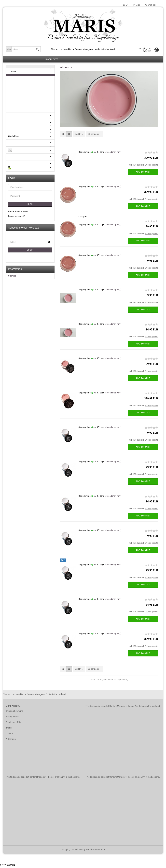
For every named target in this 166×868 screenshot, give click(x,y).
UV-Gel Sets (52, 60)
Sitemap (12, 277)
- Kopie (83, 217)
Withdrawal (11, 740)
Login (137, 5)
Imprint (9, 729)
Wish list (150, 5)
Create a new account (18, 212)
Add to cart (143, 173)
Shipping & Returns (14, 712)
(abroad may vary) (113, 153)
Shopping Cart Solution (72, 851)
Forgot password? (17, 217)
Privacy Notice (12, 718)
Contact (9, 735)
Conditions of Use (14, 723)
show (13, 73)
